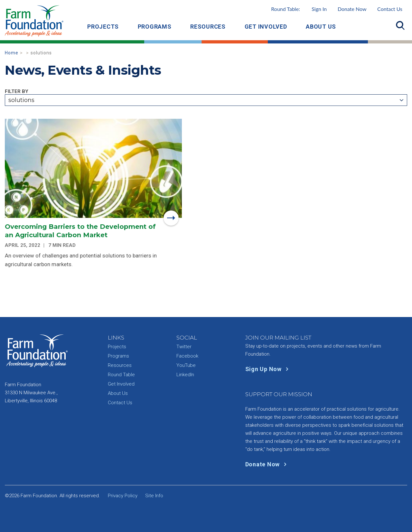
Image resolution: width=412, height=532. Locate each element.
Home (12, 53)
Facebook (187, 356)
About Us (321, 27)
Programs (155, 27)
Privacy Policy (123, 496)
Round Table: (299, 9)
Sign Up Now (268, 369)
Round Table (121, 375)
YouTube (186, 365)
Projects (103, 27)
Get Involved (266, 27)
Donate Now (352, 9)
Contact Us (390, 9)
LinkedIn (185, 375)
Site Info (154, 496)
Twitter (184, 347)
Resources (208, 27)
